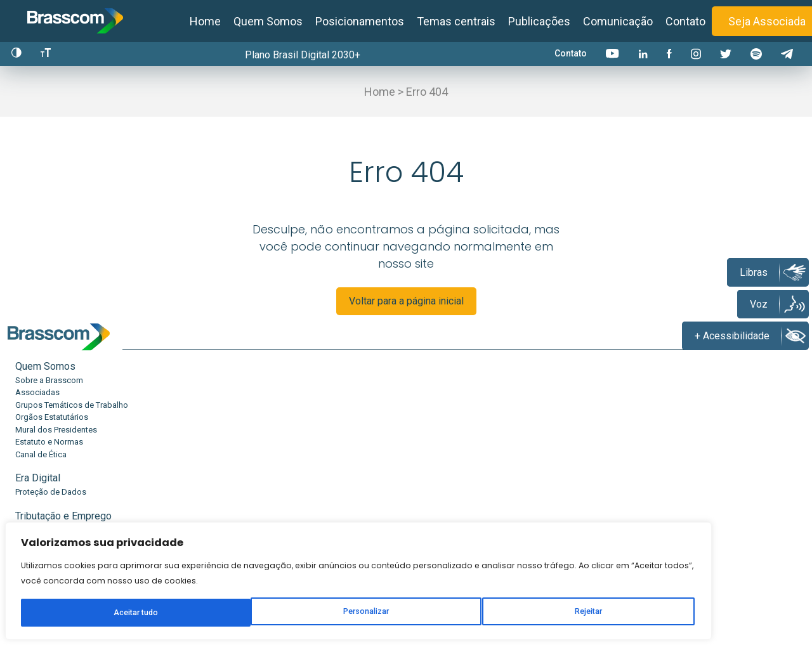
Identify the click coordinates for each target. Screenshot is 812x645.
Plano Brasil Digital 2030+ (306, 55)
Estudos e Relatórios (584, 436)
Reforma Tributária (315, 449)
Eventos (694, 473)
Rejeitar (167, 592)
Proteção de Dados (183, 436)
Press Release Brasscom (725, 461)
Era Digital (170, 422)
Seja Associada (767, 21)
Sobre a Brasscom (49, 436)
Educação (435, 422)
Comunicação (618, 21)
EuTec (424, 449)
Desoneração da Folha (323, 436)
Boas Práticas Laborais (323, 461)
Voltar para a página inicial (406, 311)
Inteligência (572, 422)
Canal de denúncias (705, 567)
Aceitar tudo (246, 592)
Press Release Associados (729, 449)
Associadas (37, 449)
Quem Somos (268, 21)
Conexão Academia (582, 449)
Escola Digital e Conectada (463, 461)
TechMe (428, 436)
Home (205, 21)
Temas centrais (456, 21)
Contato (685, 21)
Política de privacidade (508, 629)
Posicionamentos (360, 21)
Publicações (539, 21)
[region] (165, 538)
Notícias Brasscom (714, 436)
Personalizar (86, 592)
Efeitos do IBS (440, 473)
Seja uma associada (524, 566)
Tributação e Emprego (329, 422)
